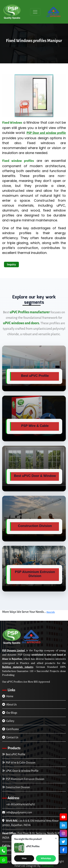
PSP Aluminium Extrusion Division (23, 779)
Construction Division (16, 787)
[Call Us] (3, 851)
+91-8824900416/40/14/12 (20, 804)
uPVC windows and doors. (21, 323)
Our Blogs (10, 713)
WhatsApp (46, 858)
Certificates (11, 729)
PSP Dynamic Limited (14, 651)
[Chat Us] (4, 860)
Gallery (8, 721)
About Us (9, 705)
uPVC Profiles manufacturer (30, 312)
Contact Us (10, 737)
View (24, 858)
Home (8, 696)
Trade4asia (47, 866)
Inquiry (11, 264)
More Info (51, 612)
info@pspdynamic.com (17, 812)
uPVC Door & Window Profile (20, 771)
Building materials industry (18, 667)
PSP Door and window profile (46, 133)
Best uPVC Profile (14, 754)
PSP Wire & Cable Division (19, 763)
